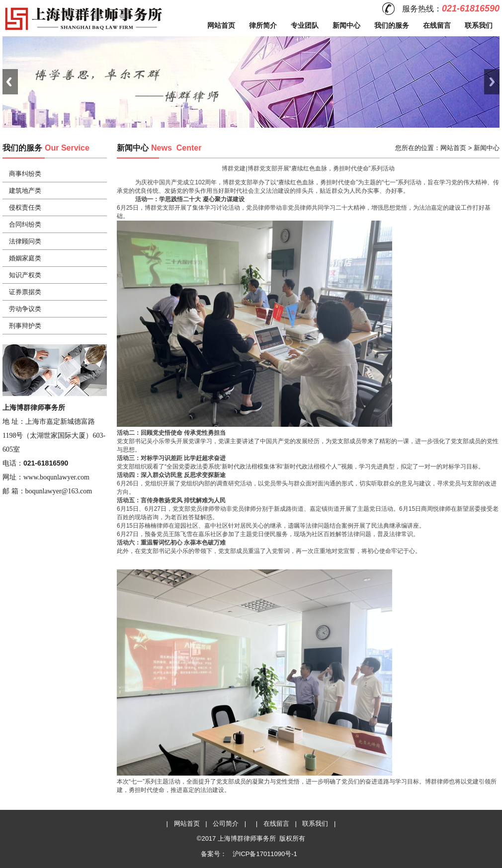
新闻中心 (346, 25)
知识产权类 (25, 275)
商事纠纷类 (25, 174)
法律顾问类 (25, 241)
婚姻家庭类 (25, 258)
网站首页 (221, 25)
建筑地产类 (25, 191)
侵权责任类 (25, 207)
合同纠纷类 (25, 224)
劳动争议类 (25, 309)
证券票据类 (25, 292)
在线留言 (437, 25)
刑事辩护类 (25, 326)
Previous (10, 82)
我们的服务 (392, 25)
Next (492, 82)
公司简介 (226, 824)
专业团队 (305, 25)
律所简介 (263, 25)
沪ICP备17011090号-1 (264, 854)
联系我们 (479, 25)
